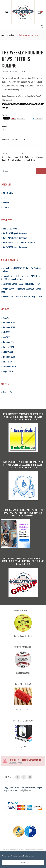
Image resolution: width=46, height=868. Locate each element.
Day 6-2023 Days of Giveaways (15, 238)
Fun (16, 140)
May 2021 (6, 337)
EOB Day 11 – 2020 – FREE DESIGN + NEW (24, 284)
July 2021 (6, 332)
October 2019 (8, 362)
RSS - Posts (6, 392)
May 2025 (7, 318)
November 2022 (9, 327)
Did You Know (10, 35)
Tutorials (6, 207)
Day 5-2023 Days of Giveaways (15, 247)
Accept (23, 863)
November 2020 (9, 342)
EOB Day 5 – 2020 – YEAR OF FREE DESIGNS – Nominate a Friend (21, 277)
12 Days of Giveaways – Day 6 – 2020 (28, 296)
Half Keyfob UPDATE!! (11, 229)
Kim (25, 71)
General (22, 140)
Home (2, 35)
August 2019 (8, 371)
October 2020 (8, 347)
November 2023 (9, 322)
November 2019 (9, 357)
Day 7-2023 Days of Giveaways (15, 233)
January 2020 (8, 352)
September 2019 (9, 366)
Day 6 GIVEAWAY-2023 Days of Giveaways (19, 243)
